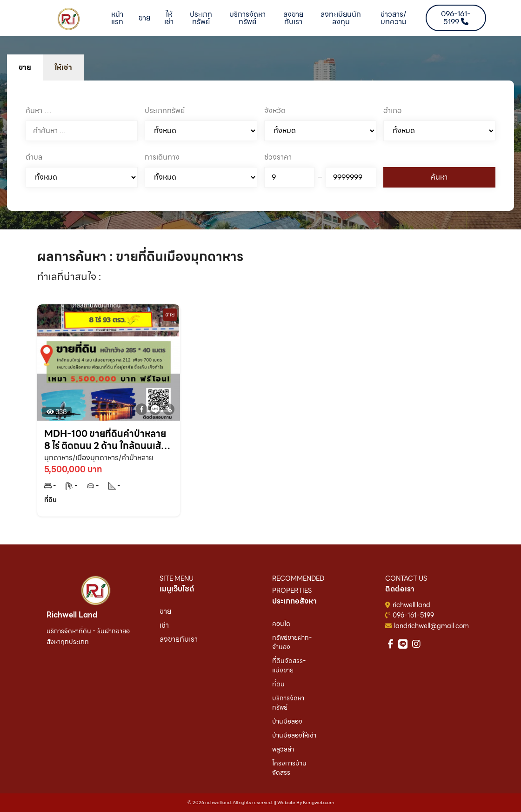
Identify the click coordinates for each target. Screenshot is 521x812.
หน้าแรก (117, 18)
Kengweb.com (318, 802)
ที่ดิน (278, 684)
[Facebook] (142, 409)
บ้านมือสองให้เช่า (294, 735)
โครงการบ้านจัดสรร (289, 768)
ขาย (144, 18)
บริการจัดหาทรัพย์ (247, 18)
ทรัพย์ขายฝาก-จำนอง (292, 642)
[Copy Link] (169, 409)
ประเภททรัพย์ (201, 18)
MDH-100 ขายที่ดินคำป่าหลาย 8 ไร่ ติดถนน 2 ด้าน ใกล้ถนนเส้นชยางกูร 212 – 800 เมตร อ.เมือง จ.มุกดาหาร (108, 440)
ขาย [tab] (25, 67)
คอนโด (281, 624)
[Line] (155, 409)
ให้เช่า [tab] (63, 67)
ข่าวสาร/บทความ (394, 18)
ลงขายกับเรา (293, 18)
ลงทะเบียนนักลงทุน (341, 18)
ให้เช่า (169, 18)
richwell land (411, 605)
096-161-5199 (413, 615)
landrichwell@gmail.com (431, 626)
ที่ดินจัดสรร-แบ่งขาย (289, 665)
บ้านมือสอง (287, 721)
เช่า (164, 625)
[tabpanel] (260, 146)
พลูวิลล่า (283, 749)
